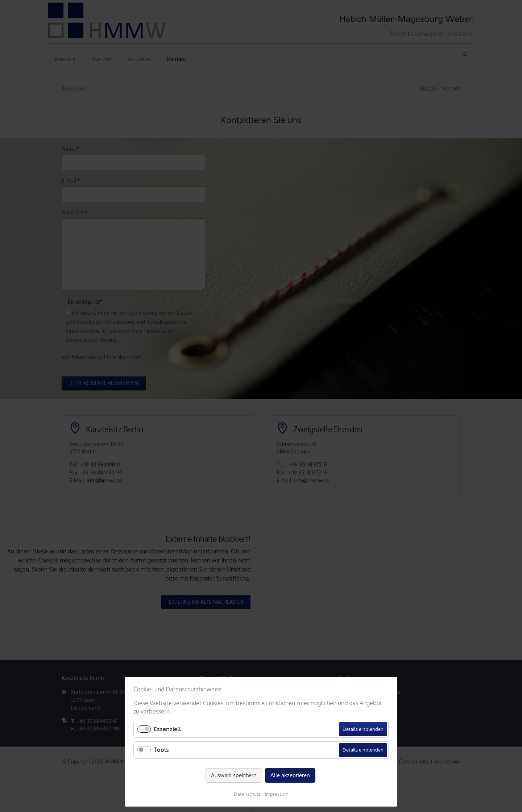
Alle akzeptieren (290, 775)
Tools (161, 750)
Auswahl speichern (234, 775)
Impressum (277, 794)
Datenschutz (247, 794)
